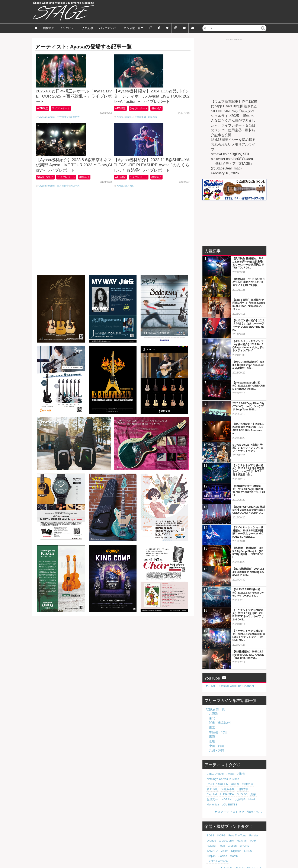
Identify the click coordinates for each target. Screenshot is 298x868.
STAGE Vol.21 (46, 212)
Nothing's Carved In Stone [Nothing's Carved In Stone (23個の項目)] (220, 779)
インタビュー (68, 28)
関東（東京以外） (221, 723)
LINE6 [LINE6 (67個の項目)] (210, 846)
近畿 (212, 741)
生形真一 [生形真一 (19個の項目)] (211, 794)
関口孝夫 (75, 221)
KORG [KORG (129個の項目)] (219, 830)
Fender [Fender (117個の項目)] (247, 830)
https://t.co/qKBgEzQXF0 (230, 154)
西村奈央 (130, 221)
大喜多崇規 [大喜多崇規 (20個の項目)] (246, 784)
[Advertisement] (189, 12)
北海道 (214, 713)
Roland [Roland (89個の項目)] (245, 836)
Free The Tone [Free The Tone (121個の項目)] (233, 830)
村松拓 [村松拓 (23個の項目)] (236, 774)
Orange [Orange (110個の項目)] (258, 830)
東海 (212, 737)
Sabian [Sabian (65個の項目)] (230, 846)
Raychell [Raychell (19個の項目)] (223, 789)
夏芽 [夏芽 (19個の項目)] (259, 789)
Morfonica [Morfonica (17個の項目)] (212, 799)
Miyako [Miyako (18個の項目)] (246, 794)
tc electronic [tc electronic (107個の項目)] (213, 836)
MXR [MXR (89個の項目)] (236, 836)
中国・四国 (217, 746)
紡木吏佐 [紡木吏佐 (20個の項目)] (221, 784)
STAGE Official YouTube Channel (231, 686)
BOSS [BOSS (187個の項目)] (210, 830)
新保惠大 (75, 135)
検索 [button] (263, 31)
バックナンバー (109, 28)
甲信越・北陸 (218, 732)
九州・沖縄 (217, 750)
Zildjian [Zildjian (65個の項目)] (220, 846)
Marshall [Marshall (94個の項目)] (226, 836)
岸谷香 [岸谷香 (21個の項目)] (210, 784)
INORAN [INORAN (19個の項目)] (223, 794)
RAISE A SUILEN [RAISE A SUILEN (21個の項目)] (246, 779)
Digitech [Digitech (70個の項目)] (253, 841)
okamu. (51, 135)
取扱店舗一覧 (132, 28)
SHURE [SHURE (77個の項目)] (221, 841)
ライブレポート (64, 126)
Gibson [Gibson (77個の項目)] (210, 841)
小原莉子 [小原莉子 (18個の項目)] (235, 794)
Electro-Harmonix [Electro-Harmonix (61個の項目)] (216, 851)
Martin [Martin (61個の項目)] (239, 846)
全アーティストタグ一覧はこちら (240, 807)
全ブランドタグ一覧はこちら (243, 858)
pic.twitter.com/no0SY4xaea (232, 159)
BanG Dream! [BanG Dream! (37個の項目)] (214, 774)
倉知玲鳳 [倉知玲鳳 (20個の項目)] (233, 784)
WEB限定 (43, 126)
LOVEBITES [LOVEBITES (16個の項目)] (226, 799)
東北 (212, 718)
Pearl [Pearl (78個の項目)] (254, 836)
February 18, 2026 (225, 173)
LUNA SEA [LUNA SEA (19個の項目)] (236, 789)
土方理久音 (63, 135)
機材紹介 (49, 28)
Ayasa (43, 135)
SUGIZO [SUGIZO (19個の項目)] (249, 789)
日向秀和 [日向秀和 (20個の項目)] (211, 789)
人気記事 (88, 28)
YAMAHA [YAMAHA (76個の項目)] (233, 841)
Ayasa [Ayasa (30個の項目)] (227, 774)
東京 (212, 727)
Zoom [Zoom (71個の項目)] (243, 841)
